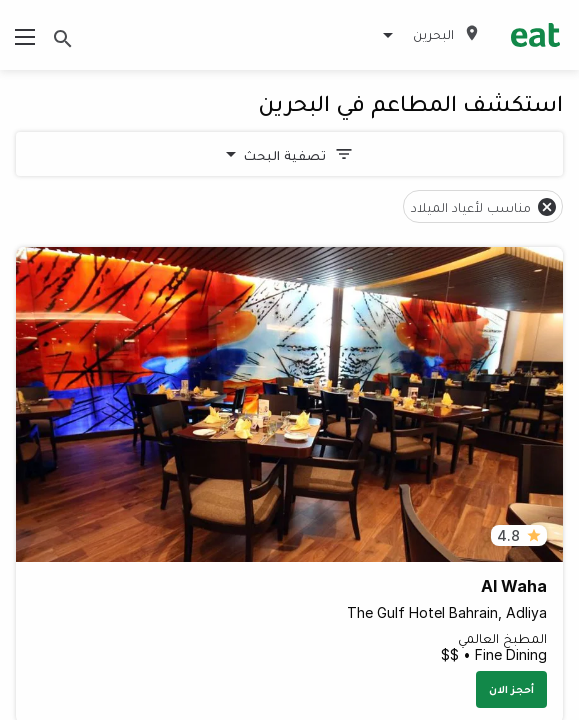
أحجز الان (511, 689)
